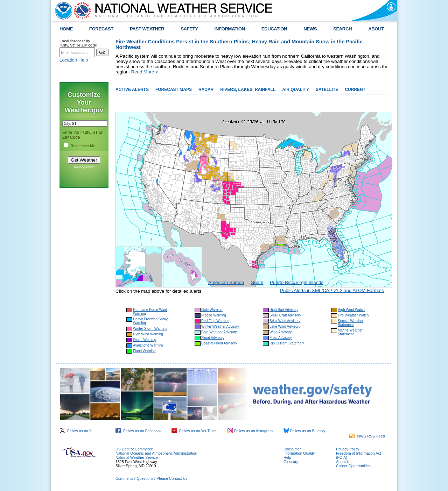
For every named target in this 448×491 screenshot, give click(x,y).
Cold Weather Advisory (219, 332)
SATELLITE (327, 90)
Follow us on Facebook (139, 431)
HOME (66, 29)
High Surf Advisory (284, 310)
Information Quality (299, 453)
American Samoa (226, 282)
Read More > (144, 72)
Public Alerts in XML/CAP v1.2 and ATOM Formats (332, 290)
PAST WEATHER (147, 29)
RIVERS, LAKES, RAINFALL (248, 90)
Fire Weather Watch (353, 315)
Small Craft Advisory (285, 315)
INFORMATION (230, 29)
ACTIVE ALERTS (132, 90)
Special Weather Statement (351, 323)
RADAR (206, 90)
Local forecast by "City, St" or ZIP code (78, 43)
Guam (257, 282)
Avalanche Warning (148, 345)
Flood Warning (144, 351)
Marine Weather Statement (350, 332)
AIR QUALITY (296, 90)
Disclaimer (292, 449)
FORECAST (101, 29)
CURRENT (355, 90)
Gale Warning (212, 310)
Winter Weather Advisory (220, 326)
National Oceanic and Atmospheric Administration (156, 453)
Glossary (291, 462)
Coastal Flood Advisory (219, 343)
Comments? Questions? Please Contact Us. (152, 478)
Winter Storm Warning (150, 329)
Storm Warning (145, 340)
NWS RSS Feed (367, 436)
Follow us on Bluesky (304, 431)
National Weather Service (137, 457)
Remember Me (83, 146)
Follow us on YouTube (194, 431)
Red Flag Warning (215, 321)
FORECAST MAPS (174, 90)
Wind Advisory (281, 332)
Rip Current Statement (287, 343)
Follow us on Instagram (250, 431)
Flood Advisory (213, 338)
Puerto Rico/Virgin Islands (297, 282)
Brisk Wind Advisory (285, 321)
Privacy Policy (84, 167)
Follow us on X (76, 431)
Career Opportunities (353, 466)
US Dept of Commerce (134, 449)
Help (287, 457)
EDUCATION (274, 29)
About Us (344, 462)
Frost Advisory (281, 338)
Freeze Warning (214, 315)
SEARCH (342, 29)
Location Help (74, 60)
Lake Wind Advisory (285, 326)
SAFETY (189, 29)
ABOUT (376, 29)
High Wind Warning (148, 334)
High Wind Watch (351, 310)
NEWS (310, 29)
